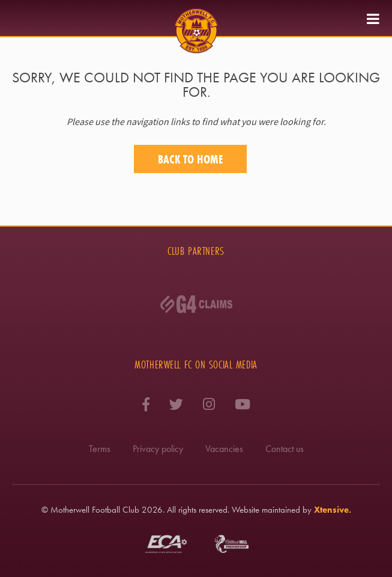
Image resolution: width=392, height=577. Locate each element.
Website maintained (266, 510)
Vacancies (224, 449)
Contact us (285, 449)
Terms (100, 449)
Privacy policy (158, 449)
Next (368, 315)
